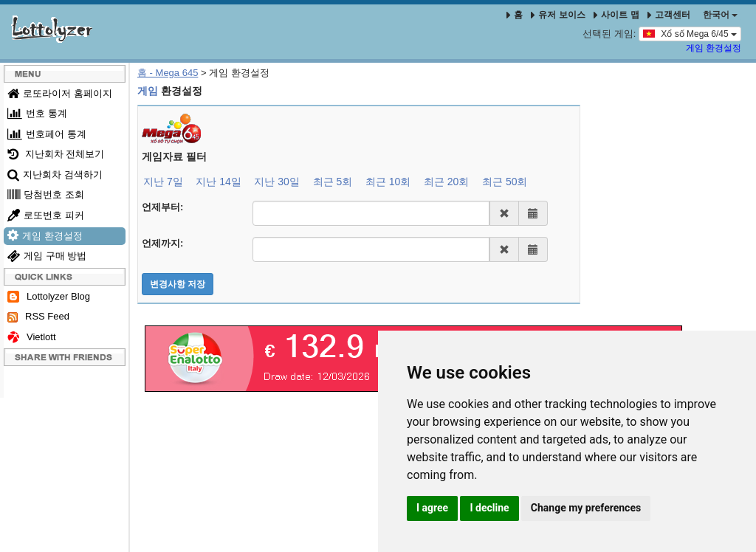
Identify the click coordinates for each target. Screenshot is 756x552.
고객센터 (669, 15)
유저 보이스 (558, 15)
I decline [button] (489, 508)
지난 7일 (163, 182)
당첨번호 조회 (46, 194)
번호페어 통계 (47, 134)
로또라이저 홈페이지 (60, 93)
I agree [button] (432, 508)
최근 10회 (388, 182)
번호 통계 (37, 113)
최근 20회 (446, 182)
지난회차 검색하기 (55, 175)
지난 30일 (276, 182)
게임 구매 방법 (47, 256)
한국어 (720, 15)
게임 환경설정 (714, 48)
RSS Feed (38, 317)
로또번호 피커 (46, 215)
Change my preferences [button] (586, 508)
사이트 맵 (618, 15)
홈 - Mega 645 (168, 73)
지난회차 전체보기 (56, 154)
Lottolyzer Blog (49, 297)
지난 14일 (218, 182)
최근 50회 (505, 182)
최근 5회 (333, 182)
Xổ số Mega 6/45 (690, 33)
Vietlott (32, 338)
